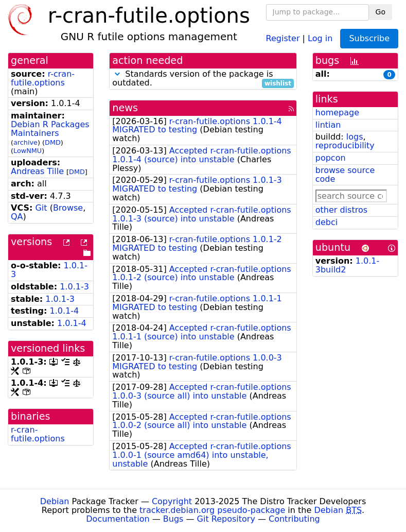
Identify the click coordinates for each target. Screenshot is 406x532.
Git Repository (226, 519)
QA (17, 217)
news (125, 108)
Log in (320, 38)
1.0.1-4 (65, 311)
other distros (341, 210)
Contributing (294, 519)
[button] (117, 74)
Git (41, 208)
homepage (337, 113)
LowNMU (28, 151)
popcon (331, 158)
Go (381, 12)
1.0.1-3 (74, 287)
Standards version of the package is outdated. (203, 79)
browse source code (345, 175)
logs (355, 137)
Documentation (118, 519)
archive (25, 142)
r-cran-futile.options (43, 78)
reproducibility (345, 145)
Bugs (173, 519)
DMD (53, 142)
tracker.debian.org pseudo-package (212, 510)
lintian (328, 125)
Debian (55, 501)
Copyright (172, 501)
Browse (68, 208)
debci (326, 222)
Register (283, 38)
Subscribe (369, 38)
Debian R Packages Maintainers (50, 129)
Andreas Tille (37, 171)
